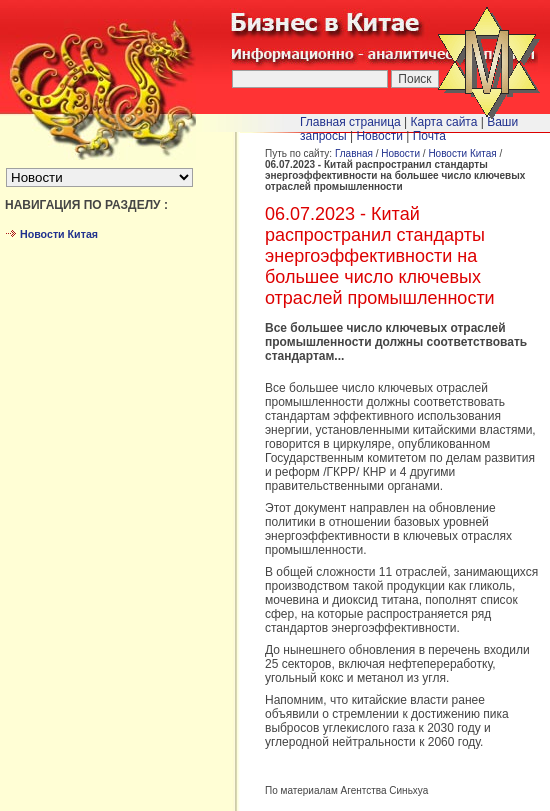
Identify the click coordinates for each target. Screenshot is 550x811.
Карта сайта (444, 122)
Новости (400, 153)
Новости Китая (462, 153)
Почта (429, 136)
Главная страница (350, 122)
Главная (354, 153)
